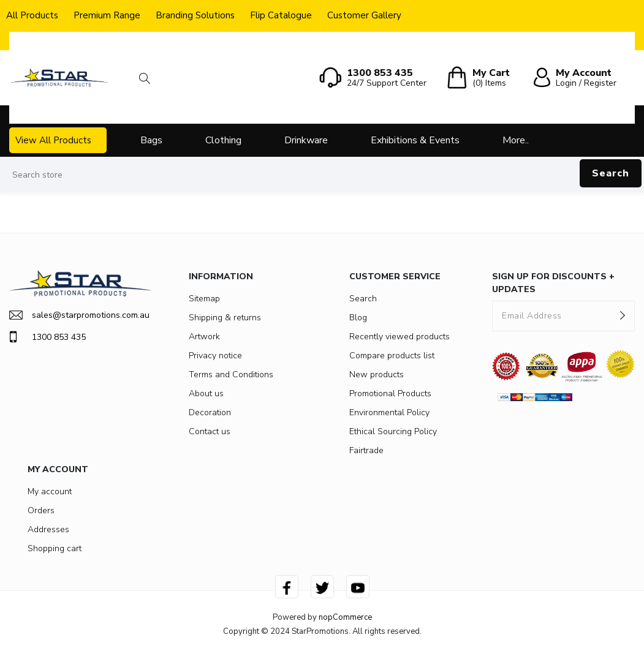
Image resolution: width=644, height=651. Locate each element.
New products (377, 374)
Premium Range (107, 15)
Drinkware (306, 140)
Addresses (48, 529)
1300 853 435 (47, 337)
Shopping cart (55, 548)
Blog (358, 318)
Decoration (210, 412)
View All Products (53, 140)
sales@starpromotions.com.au (79, 315)
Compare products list (392, 356)
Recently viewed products (400, 337)
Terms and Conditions (231, 374)
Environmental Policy (389, 412)
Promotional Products (390, 393)
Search (611, 173)
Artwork (204, 337)
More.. (516, 140)
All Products (32, 15)
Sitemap (204, 299)
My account (50, 491)
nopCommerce (345, 617)
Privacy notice (215, 356)
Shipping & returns (225, 318)
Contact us (210, 431)
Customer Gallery (364, 15)
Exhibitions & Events (415, 140)
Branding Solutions (195, 15)
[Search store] (322, 175)
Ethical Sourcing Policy (393, 431)
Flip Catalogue (281, 15)
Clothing (223, 140)
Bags (151, 140)
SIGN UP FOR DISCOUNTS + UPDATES (553, 283)
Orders (41, 510)
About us (206, 393)
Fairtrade (366, 450)
